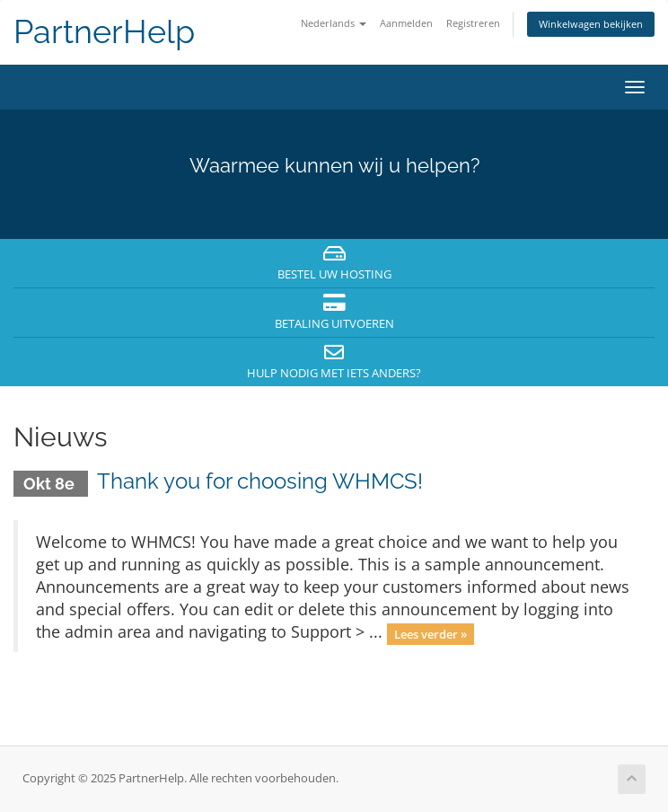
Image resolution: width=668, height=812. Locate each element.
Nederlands (334, 23)
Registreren (473, 23)
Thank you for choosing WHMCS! (260, 481)
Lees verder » (431, 633)
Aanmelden (406, 23)
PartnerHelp (104, 32)
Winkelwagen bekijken (591, 24)
